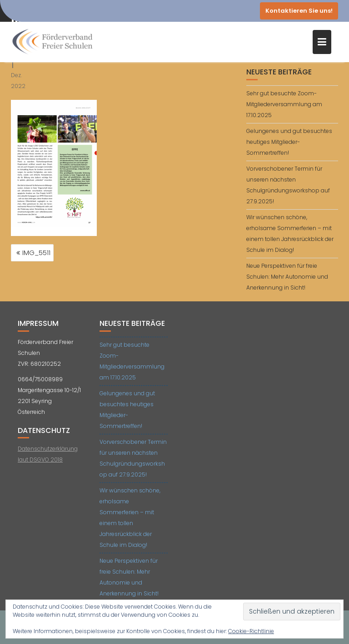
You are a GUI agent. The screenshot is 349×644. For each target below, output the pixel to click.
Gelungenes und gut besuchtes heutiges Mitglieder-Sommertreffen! (289, 142)
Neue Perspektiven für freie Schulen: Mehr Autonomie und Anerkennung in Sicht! (287, 277)
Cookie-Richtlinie (251, 631)
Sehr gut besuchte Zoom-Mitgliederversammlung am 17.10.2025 (284, 104)
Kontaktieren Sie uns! (299, 11)
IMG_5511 (36, 253)
